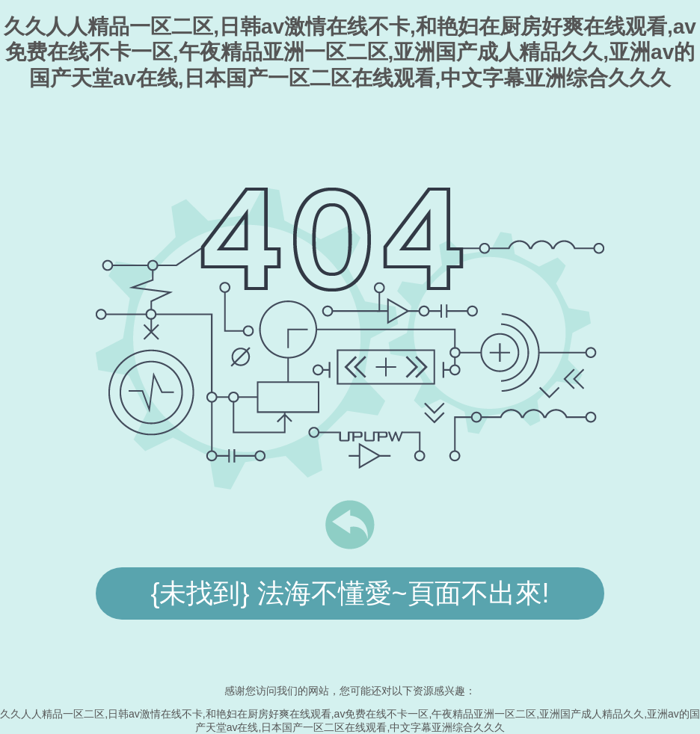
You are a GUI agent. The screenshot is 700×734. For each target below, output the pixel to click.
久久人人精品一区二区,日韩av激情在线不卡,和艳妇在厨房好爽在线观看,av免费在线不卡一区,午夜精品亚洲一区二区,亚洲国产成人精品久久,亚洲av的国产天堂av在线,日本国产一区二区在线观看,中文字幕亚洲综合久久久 (350, 52)
